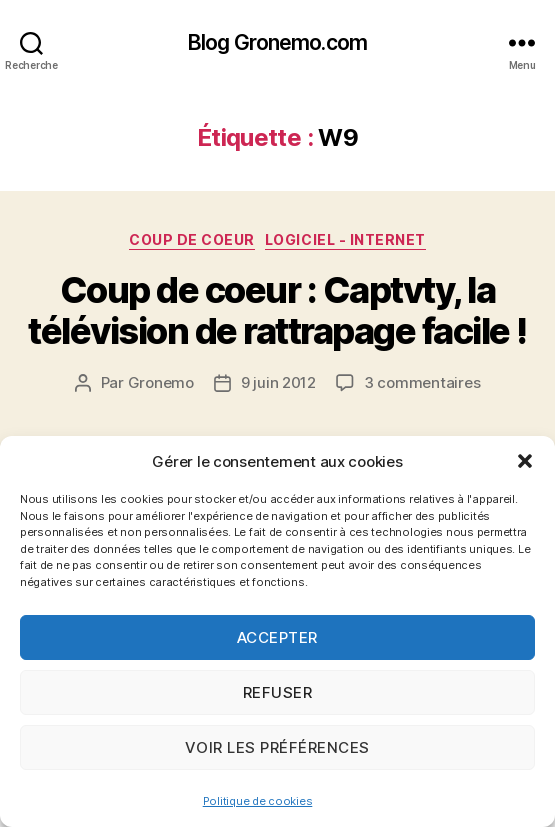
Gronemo (161, 382)
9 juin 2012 (278, 382)
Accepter (277, 637)
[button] (525, 461)
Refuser (278, 692)
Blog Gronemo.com (277, 42)
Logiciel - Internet (345, 239)
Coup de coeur (192, 239)
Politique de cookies (258, 801)
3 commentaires (422, 382)
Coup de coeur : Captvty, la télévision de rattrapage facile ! (277, 310)
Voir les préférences (277, 747)
